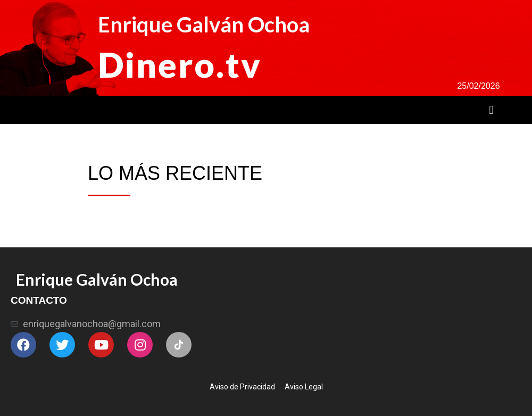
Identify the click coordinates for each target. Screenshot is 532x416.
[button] (491, 110)
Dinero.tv (180, 64)
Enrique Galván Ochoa (204, 24)
